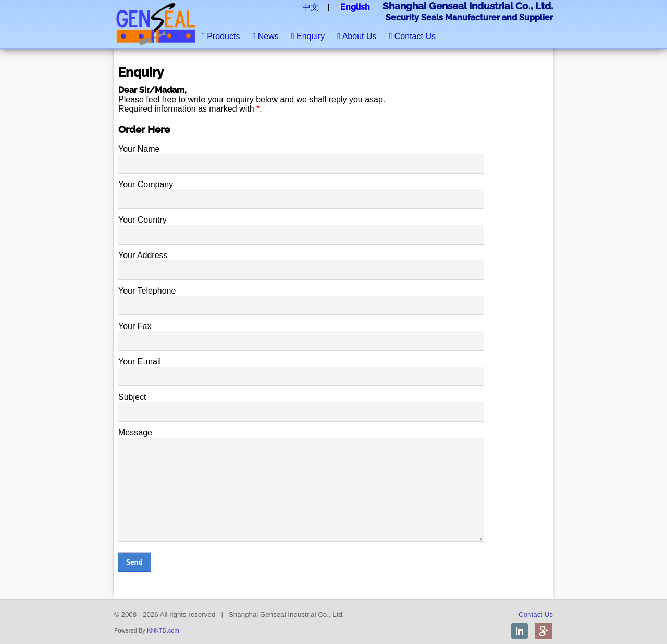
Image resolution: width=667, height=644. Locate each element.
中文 (311, 7)
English (355, 7)
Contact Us (412, 36)
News (265, 36)
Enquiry (308, 36)
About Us (357, 36)
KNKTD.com (163, 630)
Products (221, 36)
